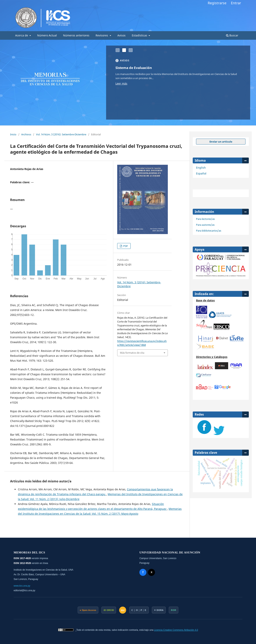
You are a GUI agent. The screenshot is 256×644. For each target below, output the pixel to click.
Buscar (232, 35)
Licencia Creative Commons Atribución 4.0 (176, 630)
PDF (125, 246)
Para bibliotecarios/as (209, 231)
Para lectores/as (205, 219)
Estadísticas (140, 35)
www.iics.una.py (22, 586)
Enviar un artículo (221, 142)
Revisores (102, 35)
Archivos (26, 134)
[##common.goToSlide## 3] (131, 50)
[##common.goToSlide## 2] (124, 50)
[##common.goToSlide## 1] (118, 50)
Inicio (13, 134)
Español (201, 173)
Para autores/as (205, 225)
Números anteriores (76, 35)
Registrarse (217, 3)
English (201, 168)
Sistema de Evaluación (135, 68)
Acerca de (22, 35)
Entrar (236, 3)
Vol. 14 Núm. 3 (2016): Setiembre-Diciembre (61, 134)
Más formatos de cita (132, 353)
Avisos (121, 35)
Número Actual (47, 35)
